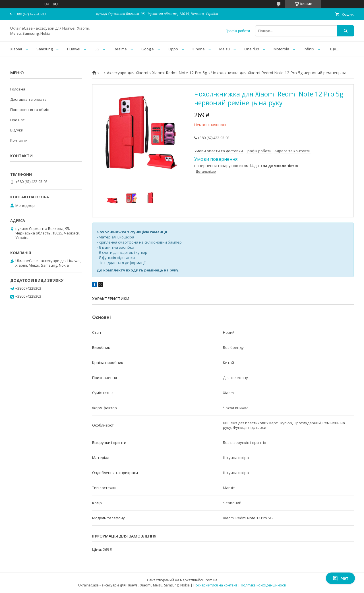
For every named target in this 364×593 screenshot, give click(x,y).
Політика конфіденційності (263, 585)
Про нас (17, 120)
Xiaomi (16, 49)
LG (97, 49)
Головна (18, 89)
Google (148, 49)
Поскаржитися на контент (215, 585)
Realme (120, 49)
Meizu (225, 49)
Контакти (19, 140)
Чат (340, 578)
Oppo (173, 49)
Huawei (74, 49)
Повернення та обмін (30, 110)
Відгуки (17, 130)
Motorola (281, 49)
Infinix (309, 49)
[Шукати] (346, 31)
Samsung (45, 49)
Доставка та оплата (28, 99)
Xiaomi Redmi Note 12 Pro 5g (180, 73)
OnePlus (252, 49)
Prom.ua (210, 580)
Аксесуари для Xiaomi (128, 73)
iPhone (199, 49)
